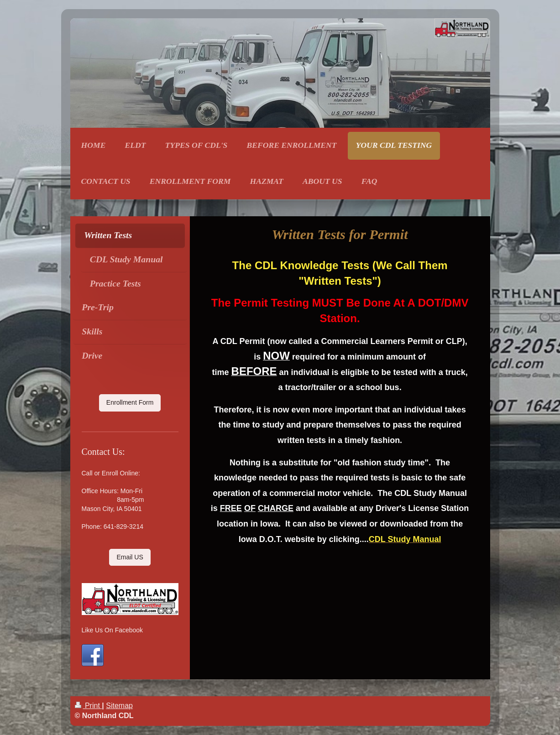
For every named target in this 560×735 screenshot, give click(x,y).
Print (89, 706)
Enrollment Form (130, 402)
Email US (130, 557)
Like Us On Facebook (113, 630)
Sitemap (119, 706)
